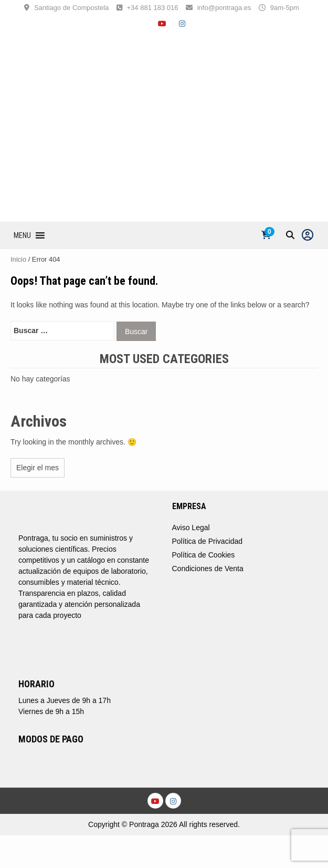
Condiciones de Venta (208, 569)
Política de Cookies (204, 555)
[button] (22, 235)
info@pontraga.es (224, 8)
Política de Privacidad (208, 541)
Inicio (18, 259)
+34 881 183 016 (153, 8)
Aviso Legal (191, 528)
